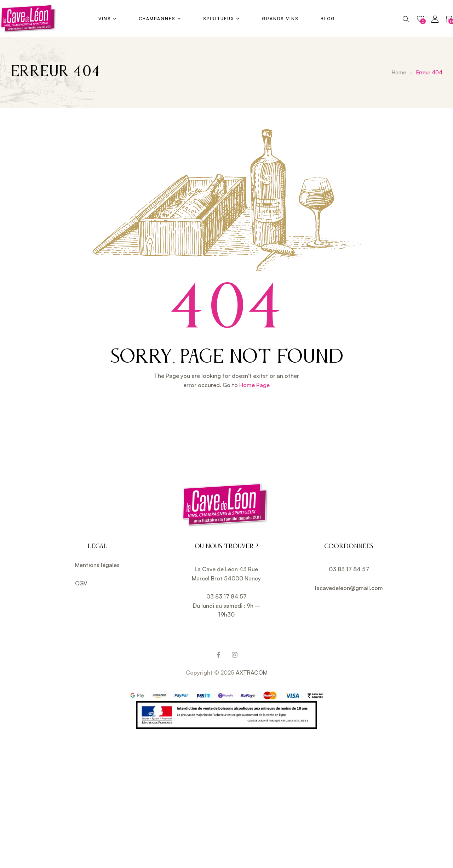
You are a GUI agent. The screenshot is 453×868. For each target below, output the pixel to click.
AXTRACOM (252, 673)
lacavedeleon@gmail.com (349, 588)
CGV (81, 583)
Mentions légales (97, 565)
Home (399, 72)
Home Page (254, 385)
